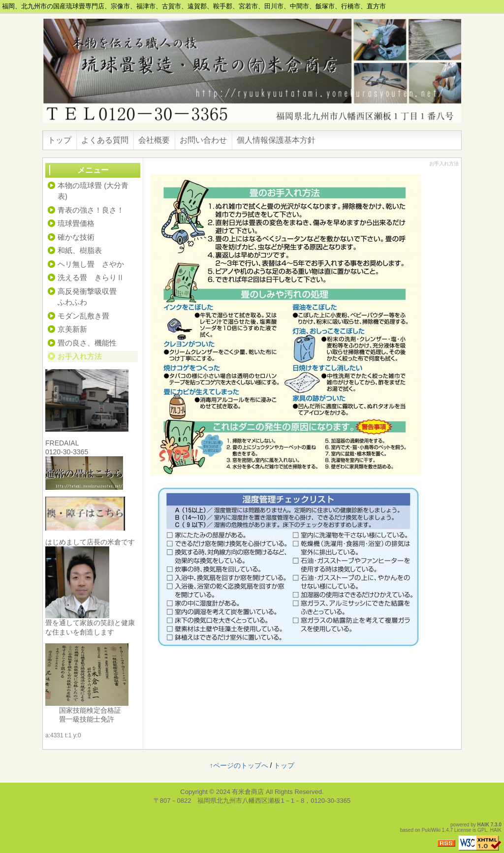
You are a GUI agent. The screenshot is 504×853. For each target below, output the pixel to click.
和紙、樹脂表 (80, 250)
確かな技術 (76, 237)
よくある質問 (105, 140)
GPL (482, 830)
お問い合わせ (203, 140)
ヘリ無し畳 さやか (91, 264)
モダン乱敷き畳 (83, 316)
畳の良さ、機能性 (87, 343)
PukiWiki (431, 830)
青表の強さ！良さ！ (91, 210)
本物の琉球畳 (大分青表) (93, 191)
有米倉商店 (248, 792)
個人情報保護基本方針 (276, 140)
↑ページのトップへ (239, 765)
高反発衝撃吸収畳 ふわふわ (98, 297)
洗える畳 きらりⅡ (91, 277)
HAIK (483, 825)
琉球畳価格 (76, 223)
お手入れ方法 (80, 356)
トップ (60, 140)
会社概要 (154, 140)
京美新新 (72, 329)
